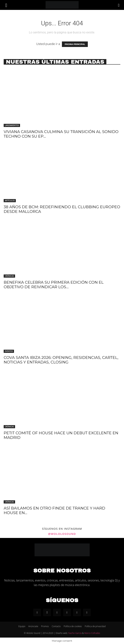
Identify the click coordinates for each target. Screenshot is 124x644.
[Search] (119, 5)
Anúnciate (33, 626)
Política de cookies (73, 626)
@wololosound (62, 534)
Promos (45, 626)
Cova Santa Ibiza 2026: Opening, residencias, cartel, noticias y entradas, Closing (61, 360)
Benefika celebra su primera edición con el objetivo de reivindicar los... (54, 285)
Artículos (10, 201)
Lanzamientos (12, 125)
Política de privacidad (95, 626)
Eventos (9, 351)
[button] (6, 5)
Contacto (56, 626)
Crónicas (9, 276)
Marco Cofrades (92, 633)
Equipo (22, 626)
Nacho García (75, 633)
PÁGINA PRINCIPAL (75, 44)
